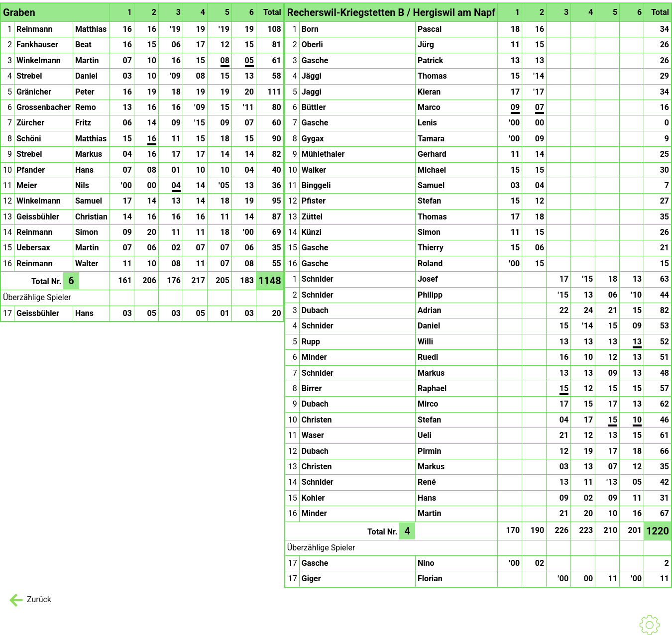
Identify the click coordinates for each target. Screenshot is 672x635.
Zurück (29, 600)
